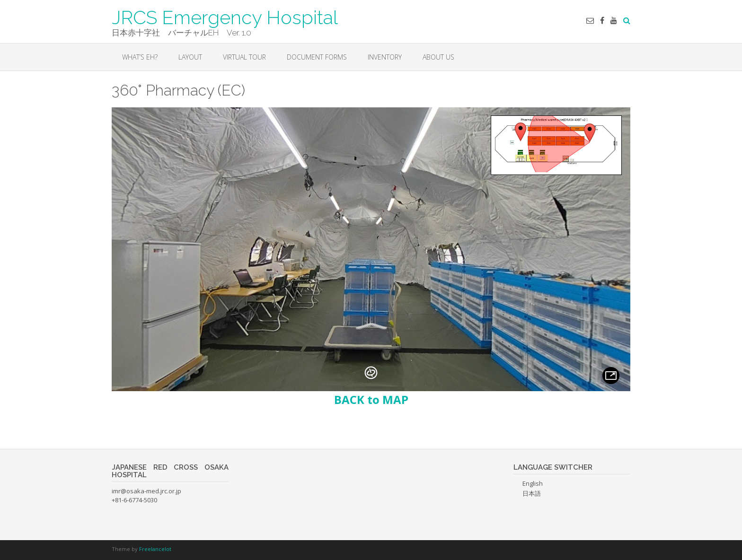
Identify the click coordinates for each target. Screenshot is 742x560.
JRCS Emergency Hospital (225, 17)
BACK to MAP (371, 399)
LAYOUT (190, 57)
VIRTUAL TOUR (244, 57)
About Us (438, 57)
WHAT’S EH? (140, 57)
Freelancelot (155, 549)
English (533, 483)
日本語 (532, 493)
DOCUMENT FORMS (317, 57)
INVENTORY (385, 57)
